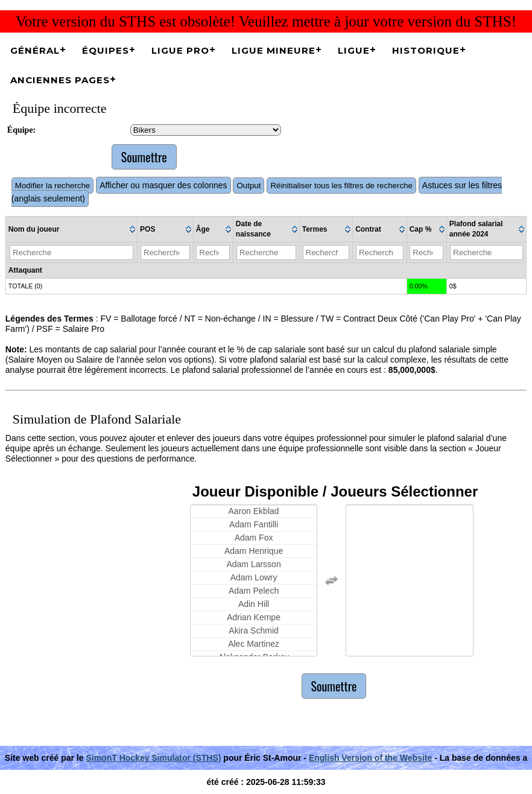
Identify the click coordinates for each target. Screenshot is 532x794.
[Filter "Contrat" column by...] (380, 252)
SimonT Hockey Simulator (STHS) (153, 758)
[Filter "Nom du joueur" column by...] (71, 252)
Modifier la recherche (52, 186)
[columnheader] (72, 230)
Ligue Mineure (274, 50)
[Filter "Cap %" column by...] (426, 252)
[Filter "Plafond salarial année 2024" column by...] (486, 252)
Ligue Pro (180, 50)
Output (249, 186)
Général (35, 50)
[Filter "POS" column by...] (165, 252)
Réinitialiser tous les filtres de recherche (341, 186)
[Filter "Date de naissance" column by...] (266, 252)
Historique (426, 50)
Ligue (354, 50)
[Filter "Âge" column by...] (213, 252)
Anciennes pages (60, 80)
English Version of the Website (370, 758)
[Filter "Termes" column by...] (326, 252)
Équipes (106, 50)
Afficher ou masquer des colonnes (163, 185)
